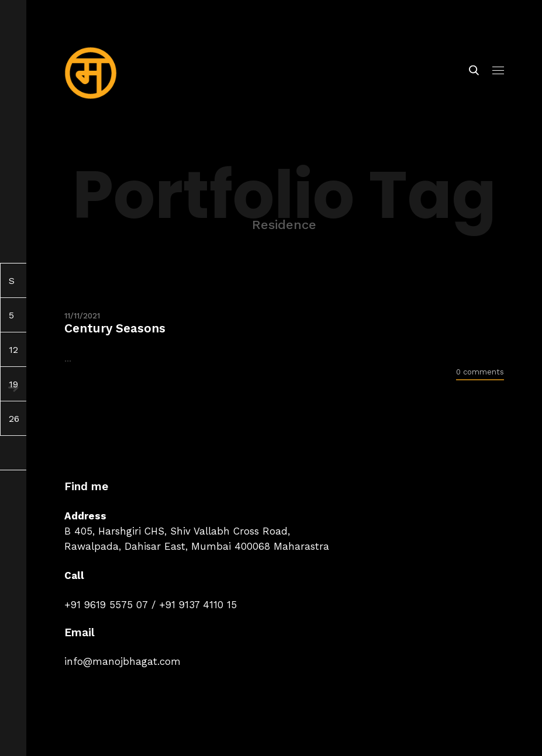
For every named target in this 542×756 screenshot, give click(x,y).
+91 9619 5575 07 (106, 605)
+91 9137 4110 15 (198, 605)
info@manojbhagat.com (122, 661)
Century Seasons (115, 328)
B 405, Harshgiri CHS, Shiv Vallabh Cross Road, (177, 531)
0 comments (480, 372)
